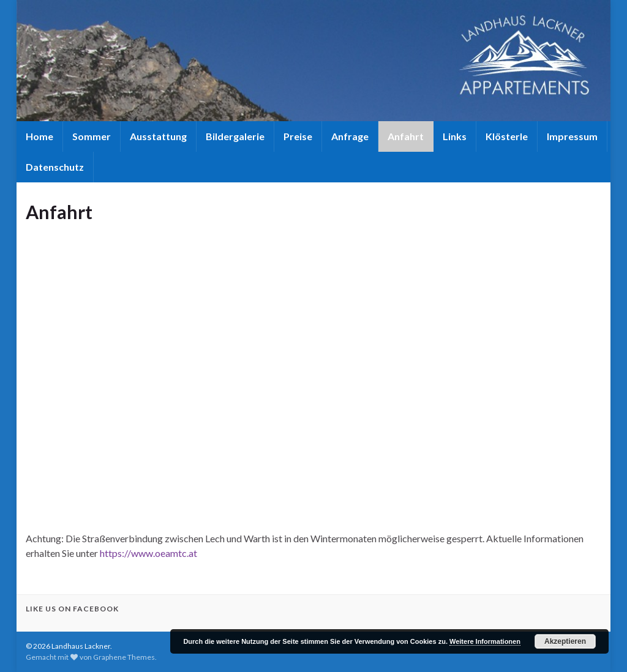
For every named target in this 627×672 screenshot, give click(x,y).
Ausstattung (158, 136)
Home (39, 136)
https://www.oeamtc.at (148, 553)
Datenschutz (55, 167)
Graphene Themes (124, 657)
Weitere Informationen (485, 641)
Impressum (572, 136)
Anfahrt (406, 136)
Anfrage (350, 136)
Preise (298, 136)
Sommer (92, 136)
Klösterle (507, 136)
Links (455, 136)
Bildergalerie (235, 136)
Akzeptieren (565, 641)
